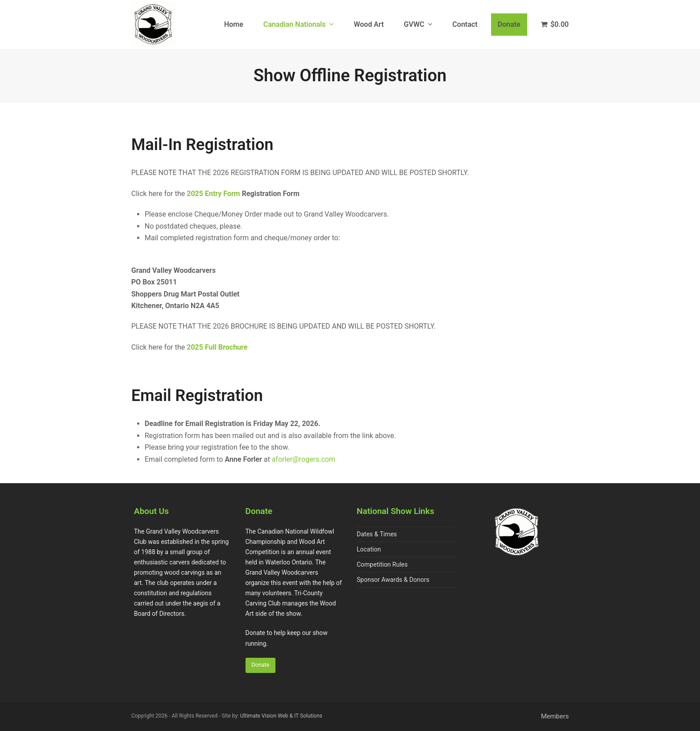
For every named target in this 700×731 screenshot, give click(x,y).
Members (555, 717)
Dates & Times (377, 534)
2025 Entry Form (213, 194)
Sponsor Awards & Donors (393, 580)
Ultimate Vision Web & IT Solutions (281, 716)
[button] (555, 25)
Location (369, 549)
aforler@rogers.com (304, 459)
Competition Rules (382, 564)
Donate (260, 666)
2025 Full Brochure (217, 347)
